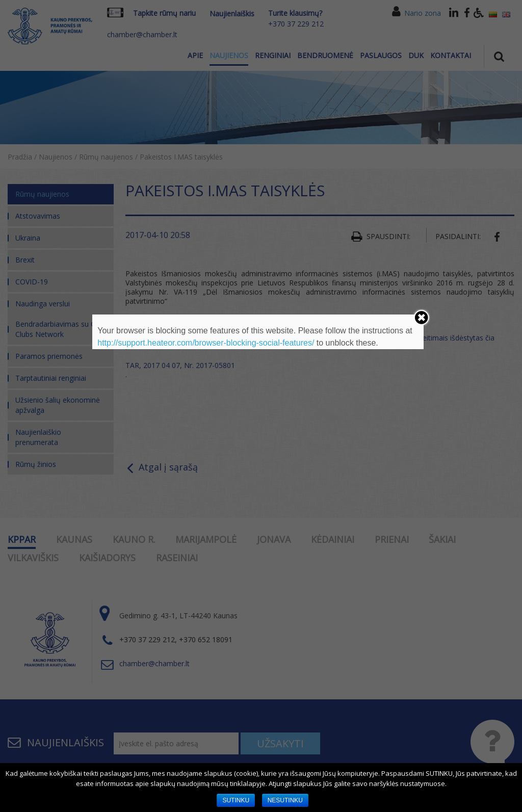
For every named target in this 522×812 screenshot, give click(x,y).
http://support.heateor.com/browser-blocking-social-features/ (206, 343)
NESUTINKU (285, 800)
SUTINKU (236, 800)
